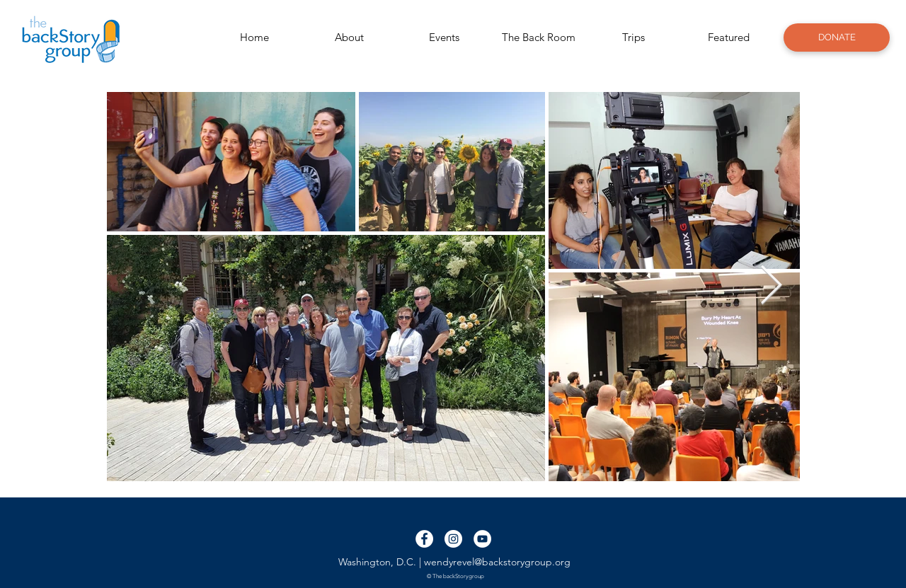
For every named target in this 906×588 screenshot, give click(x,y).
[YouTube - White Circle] (482, 539)
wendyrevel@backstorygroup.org (497, 562)
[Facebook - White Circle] (424, 539)
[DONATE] (837, 38)
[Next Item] (771, 286)
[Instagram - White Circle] (453, 539)
